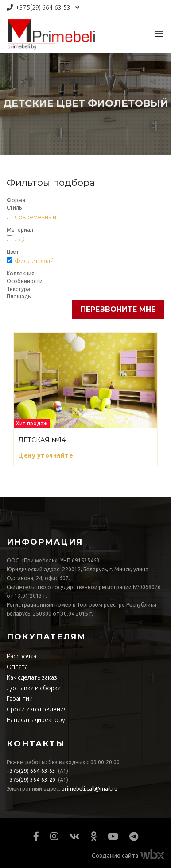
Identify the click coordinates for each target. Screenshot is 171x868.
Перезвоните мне (118, 309)
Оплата (17, 667)
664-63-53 (43, 8)
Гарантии (20, 699)
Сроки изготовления (37, 709)
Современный (35, 217)
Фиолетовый (34, 261)
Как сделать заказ (32, 677)
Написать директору (36, 720)
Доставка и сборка (34, 688)
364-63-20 (31, 780)
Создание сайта (115, 856)
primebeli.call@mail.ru (89, 789)
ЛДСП (23, 239)
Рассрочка (21, 656)
